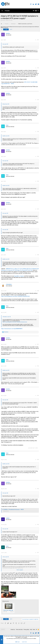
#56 (38, 525)
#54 (38, 460)
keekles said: (5, 136)
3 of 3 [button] (11, 29)
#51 (38, 344)
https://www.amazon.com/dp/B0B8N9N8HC (12, 329)
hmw (7, 125)
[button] (2, 11)
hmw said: (5, 44)
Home (34, 630)
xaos (7, 546)
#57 (38, 553)
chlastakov (9, 284)
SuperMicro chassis (19, 276)
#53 (38, 395)
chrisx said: (5, 557)
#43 (38, 100)
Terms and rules (19, 630)
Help (31, 630)
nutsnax (3, 20)
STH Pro (3, 630)
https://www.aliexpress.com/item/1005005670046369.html (15, 296)
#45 (38, 156)
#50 (38, 312)
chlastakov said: (6, 317)
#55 (38, 489)
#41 (38, 40)
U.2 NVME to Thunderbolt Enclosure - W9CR (13, 510)
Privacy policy (26, 630)
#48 (38, 255)
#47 (38, 209)
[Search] (38, 11)
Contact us (13, 630)
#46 (38, 181)
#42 (38, 68)
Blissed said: (5, 104)
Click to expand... (20, 570)
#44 (38, 132)
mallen (8, 518)
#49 (38, 291)
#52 (38, 366)
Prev (6, 29)
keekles (8, 33)
